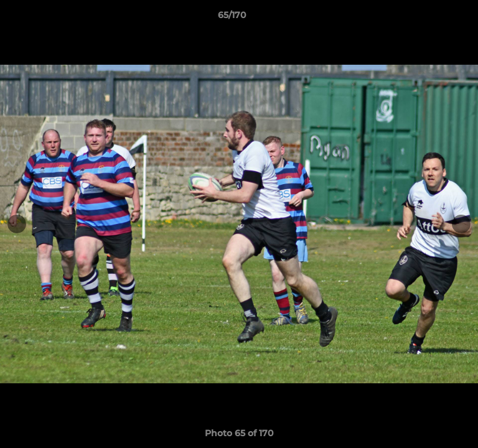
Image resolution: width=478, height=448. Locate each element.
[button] (433, 18)
